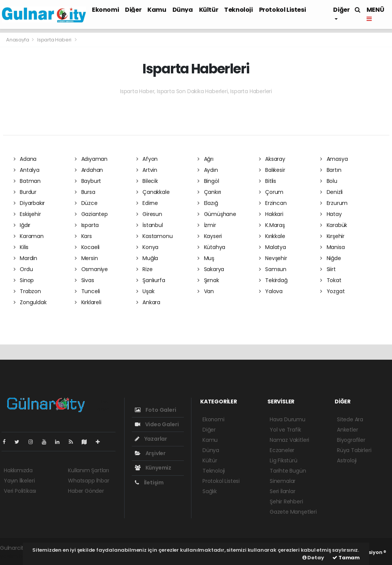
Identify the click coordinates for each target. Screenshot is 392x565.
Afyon (147, 159)
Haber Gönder (86, 491)
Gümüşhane (217, 214)
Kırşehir (332, 236)
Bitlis (268, 181)
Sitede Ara (350, 419)
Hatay (331, 214)
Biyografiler (351, 440)
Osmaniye (91, 269)
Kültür (209, 10)
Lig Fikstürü (284, 460)
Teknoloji (238, 10)
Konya (148, 247)
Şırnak (208, 280)
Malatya (273, 247)
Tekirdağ (273, 280)
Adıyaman (91, 159)
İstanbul (150, 225)
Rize (145, 269)
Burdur (25, 192)
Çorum (271, 192)
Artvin (147, 170)
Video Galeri (157, 424)
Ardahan (89, 170)
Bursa (85, 192)
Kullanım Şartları (89, 470)
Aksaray (272, 159)
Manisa (332, 247)
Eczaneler (282, 450)
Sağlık (210, 491)
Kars (83, 236)
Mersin (86, 258)
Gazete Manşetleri (293, 512)
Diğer (133, 10)
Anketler (347, 430)
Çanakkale (153, 192)
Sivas (85, 280)
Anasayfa (18, 40)
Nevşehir (273, 258)
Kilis (21, 247)
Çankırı (209, 192)
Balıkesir (272, 170)
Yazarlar (151, 439)
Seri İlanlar (283, 491)
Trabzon (27, 291)
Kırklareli (88, 302)
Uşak (145, 291)
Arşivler (150, 453)
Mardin (25, 258)
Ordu (23, 269)
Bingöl (208, 181)
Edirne (147, 203)
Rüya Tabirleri (354, 450)
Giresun (149, 214)
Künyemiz (153, 468)
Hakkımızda (18, 470)
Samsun (273, 269)
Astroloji (347, 460)
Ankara (148, 302)
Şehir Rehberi (286, 502)
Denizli (331, 192)
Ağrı (205, 159)
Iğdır (22, 225)
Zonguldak (30, 302)
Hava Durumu (288, 419)
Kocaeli (87, 247)
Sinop (24, 280)
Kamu (157, 10)
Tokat (331, 280)
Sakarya (211, 269)
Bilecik (147, 181)
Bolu (329, 181)
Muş (206, 258)
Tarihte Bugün (288, 471)
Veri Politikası (20, 491)
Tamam (346, 558)
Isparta (87, 225)
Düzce (86, 203)
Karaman (29, 236)
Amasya (334, 159)
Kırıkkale (272, 236)
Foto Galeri (156, 410)
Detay (313, 558)
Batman (27, 181)
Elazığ (208, 203)
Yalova (271, 291)
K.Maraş (272, 225)
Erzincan (273, 203)
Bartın (331, 170)
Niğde (331, 258)
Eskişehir (27, 214)
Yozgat (332, 291)
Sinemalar (283, 481)
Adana (25, 159)
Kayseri (210, 236)
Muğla (147, 258)
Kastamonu (155, 236)
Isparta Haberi (54, 40)
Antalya (27, 170)
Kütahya (211, 247)
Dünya (183, 10)
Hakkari (271, 214)
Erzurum (334, 203)
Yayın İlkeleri (19, 481)
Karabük (334, 225)
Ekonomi (105, 10)
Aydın (208, 170)
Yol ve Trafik (285, 430)
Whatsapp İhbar (89, 481)
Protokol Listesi (283, 10)
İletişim (149, 482)
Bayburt (88, 181)
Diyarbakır (29, 203)
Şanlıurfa (151, 280)
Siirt (328, 269)
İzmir (207, 225)
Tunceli (87, 291)
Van (206, 291)
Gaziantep (91, 214)
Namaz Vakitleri (289, 440)
